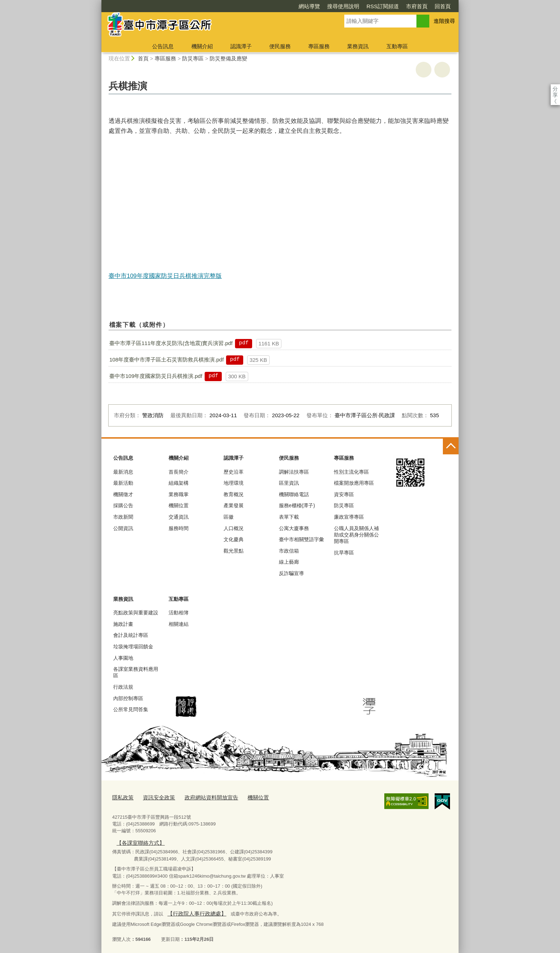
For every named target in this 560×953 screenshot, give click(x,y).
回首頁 (443, 6)
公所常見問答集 (131, 709)
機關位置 (179, 505)
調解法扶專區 (294, 472)
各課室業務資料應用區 (136, 672)
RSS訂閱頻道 (383, 6)
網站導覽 (309, 6)
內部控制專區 (128, 698)
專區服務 (319, 46)
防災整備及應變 (228, 58)
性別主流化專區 (351, 472)
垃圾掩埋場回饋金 (133, 647)
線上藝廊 (289, 562)
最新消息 (123, 472)
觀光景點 (234, 551)
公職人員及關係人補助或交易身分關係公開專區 (356, 535)
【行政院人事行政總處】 (192, 910)
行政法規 (123, 687)
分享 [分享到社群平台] (555, 89)
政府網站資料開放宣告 (201, 797)
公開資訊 (123, 528)
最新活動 (123, 483)
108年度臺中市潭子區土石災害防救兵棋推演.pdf (166, 360)
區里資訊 (289, 483)
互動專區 (397, 46)
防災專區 (193, 58)
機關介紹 (202, 46)
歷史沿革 (234, 472)
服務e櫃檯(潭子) (297, 505)
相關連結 (179, 624)
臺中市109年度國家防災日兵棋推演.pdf (156, 376)
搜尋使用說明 (343, 6)
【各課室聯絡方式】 (137, 841)
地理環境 (234, 483)
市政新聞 (123, 517)
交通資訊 (179, 517)
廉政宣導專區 (349, 517)
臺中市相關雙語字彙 (301, 539)
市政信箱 (289, 551)
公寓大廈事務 (294, 528)
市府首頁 (417, 6)
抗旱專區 (344, 553)
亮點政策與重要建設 (136, 613)
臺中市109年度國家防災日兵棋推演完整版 (165, 276)
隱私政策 (121, 797)
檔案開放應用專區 (354, 483)
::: (98, 3)
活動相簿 (179, 613)
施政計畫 (123, 624)
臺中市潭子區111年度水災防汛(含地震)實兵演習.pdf (171, 343)
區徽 (229, 517)
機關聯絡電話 (294, 494)
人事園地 (123, 658)
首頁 (143, 58)
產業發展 (234, 505)
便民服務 (280, 46)
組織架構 (179, 483)
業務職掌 (179, 494)
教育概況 (234, 494)
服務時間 (179, 528)
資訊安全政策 (154, 797)
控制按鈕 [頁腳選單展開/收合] (451, 446)
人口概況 (234, 528)
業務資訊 (358, 46)
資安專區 (344, 494)
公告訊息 (163, 46)
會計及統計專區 (131, 635)
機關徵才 (123, 494)
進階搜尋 (444, 21)
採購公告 (123, 505)
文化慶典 (234, 539)
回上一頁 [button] (442, 70)
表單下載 (289, 517)
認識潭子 (241, 46)
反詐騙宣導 (291, 573)
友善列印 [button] (424, 70)
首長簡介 (179, 472)
